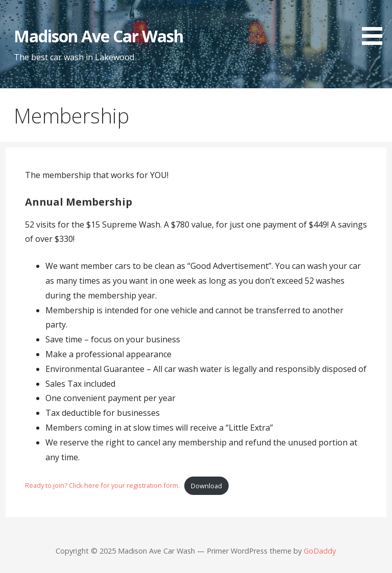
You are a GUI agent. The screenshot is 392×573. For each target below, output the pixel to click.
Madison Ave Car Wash (99, 36)
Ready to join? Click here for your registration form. (102, 486)
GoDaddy (320, 551)
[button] (376, 24)
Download (206, 486)
